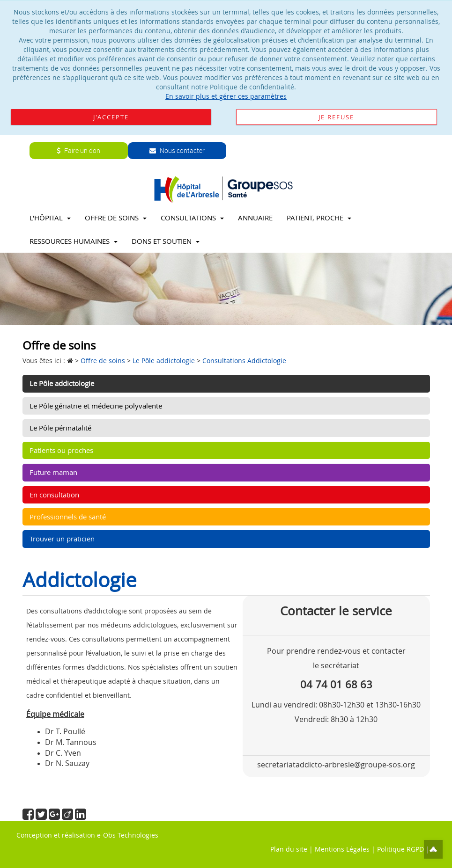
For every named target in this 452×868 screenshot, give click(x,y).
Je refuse (336, 117)
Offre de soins (116, 218)
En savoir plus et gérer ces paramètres (226, 96)
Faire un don (78, 150)
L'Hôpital (50, 218)
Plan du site (289, 849)
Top (433, 849)
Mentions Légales (342, 849)
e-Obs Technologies (128, 835)
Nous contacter (177, 150)
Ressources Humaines (74, 241)
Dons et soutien (166, 241)
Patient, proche (319, 218)
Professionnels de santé (68, 517)
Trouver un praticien (62, 539)
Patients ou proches (61, 450)
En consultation (54, 495)
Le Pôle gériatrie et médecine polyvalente (96, 406)
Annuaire (255, 218)
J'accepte (111, 117)
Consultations (192, 218)
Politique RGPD (400, 849)
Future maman (53, 472)
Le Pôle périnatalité (60, 428)
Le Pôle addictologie (62, 383)
